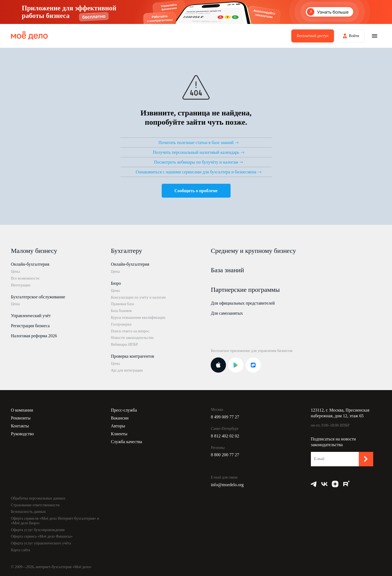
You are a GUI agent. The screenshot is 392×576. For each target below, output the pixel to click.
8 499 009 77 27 (225, 417)
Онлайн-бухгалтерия (30, 264)
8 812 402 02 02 (225, 436)
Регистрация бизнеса (30, 326)
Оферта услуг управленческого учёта (41, 543)
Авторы (118, 426)
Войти (354, 36)
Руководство (22, 434)
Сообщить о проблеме (196, 191)
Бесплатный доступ (313, 36)
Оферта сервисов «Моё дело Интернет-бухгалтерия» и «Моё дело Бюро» (55, 521)
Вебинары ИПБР (124, 344)
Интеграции (21, 285)
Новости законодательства (132, 338)
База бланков (121, 311)
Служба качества (126, 442)
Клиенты (119, 434)
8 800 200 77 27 (225, 455)
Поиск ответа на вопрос (130, 331)
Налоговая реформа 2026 (34, 336)
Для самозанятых (227, 313)
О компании (22, 410)
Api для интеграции (127, 370)
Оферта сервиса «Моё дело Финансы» (42, 536)
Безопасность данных (28, 512)
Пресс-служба (124, 410)
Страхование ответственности (35, 505)
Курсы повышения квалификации (138, 318)
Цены (15, 272)
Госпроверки (121, 324)
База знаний (227, 270)
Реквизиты (21, 418)
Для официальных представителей (243, 303)
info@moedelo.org (227, 485)
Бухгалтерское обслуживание (38, 297)
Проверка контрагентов (132, 356)
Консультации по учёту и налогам (138, 297)
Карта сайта (21, 550)
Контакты (20, 426)
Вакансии (120, 418)
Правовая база (122, 304)
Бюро (116, 283)
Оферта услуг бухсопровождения (38, 530)
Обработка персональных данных (38, 498)
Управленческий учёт (31, 316)
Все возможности (25, 278)
